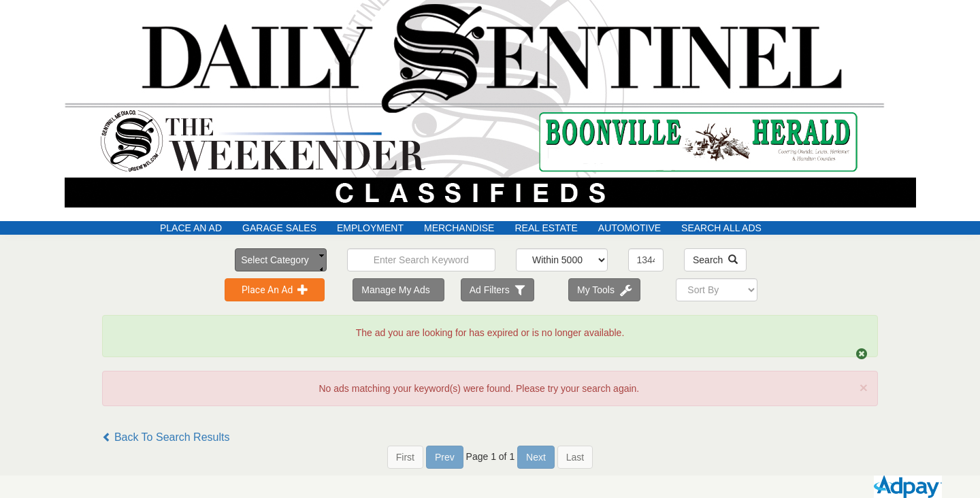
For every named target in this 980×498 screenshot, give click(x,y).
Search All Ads (721, 228)
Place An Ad (191, 228)
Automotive (630, 228)
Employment (370, 228)
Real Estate (546, 228)
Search (715, 260)
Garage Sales (279, 228)
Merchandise (459, 228)
